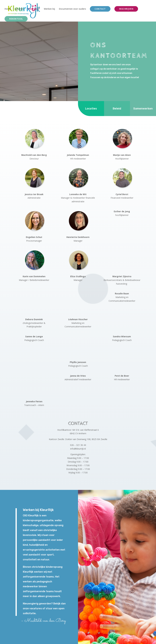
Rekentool (16, 19)
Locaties (19, 9)
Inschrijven (126, 9)
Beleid (117, 106)
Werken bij (49, 9)
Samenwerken (143, 106)
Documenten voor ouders (72, 9)
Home (8, 9)
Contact (100, 9)
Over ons (32, 9)
